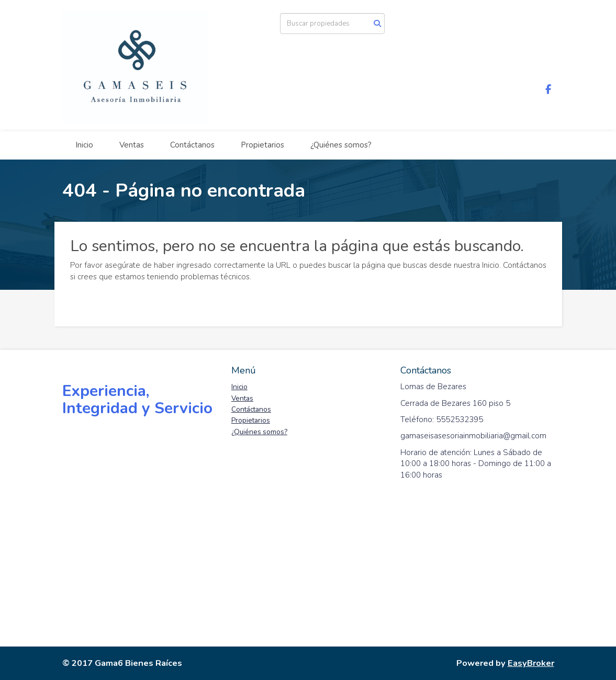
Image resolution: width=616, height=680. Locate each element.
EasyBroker (531, 663)
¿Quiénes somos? (341, 145)
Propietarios (262, 145)
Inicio (84, 145)
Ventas (132, 145)
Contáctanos (192, 145)
